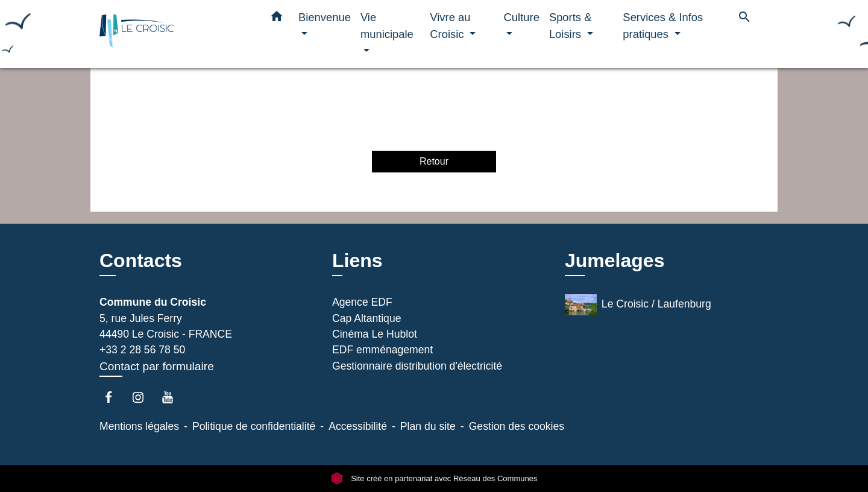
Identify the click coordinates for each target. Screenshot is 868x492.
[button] (277, 19)
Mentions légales (139, 426)
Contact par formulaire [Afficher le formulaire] (157, 366)
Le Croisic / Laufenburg (638, 305)
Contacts (141, 260)
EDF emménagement (382, 350)
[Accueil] (175, 34)
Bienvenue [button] (325, 17)
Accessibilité (358, 426)
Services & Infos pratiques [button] (663, 26)
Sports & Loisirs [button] (571, 26)
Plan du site (428, 426)
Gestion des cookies (517, 426)
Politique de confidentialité (254, 426)
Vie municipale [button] (387, 26)
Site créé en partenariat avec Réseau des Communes (434, 478)
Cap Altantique (366, 318)
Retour (434, 161)
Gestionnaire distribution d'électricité (417, 366)
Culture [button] (522, 17)
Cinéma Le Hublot (375, 334)
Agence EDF (362, 302)
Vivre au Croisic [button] (450, 26)
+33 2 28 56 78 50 (142, 350)
